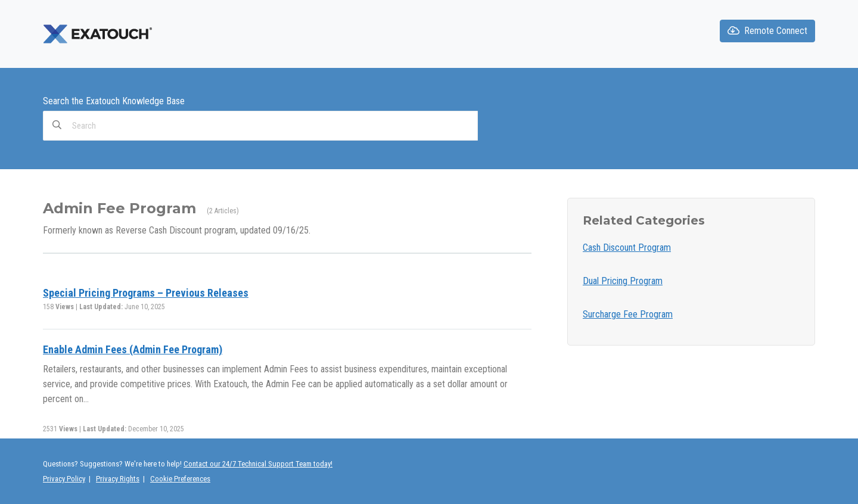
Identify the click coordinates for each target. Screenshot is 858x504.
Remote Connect (767, 31)
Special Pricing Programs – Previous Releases (146, 293)
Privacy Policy (64, 479)
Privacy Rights (118, 479)
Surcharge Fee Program (628, 314)
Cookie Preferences (180, 479)
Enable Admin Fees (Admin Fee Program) (133, 349)
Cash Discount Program (627, 248)
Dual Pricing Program (623, 281)
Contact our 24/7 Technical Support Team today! (258, 464)
